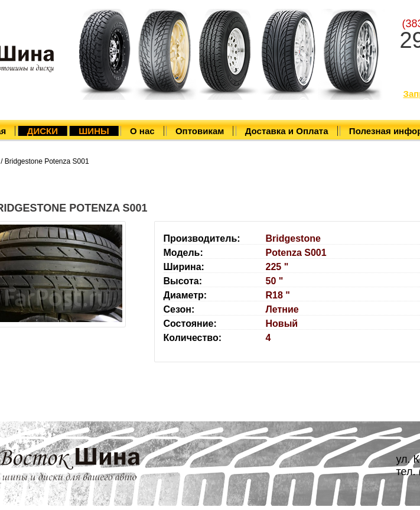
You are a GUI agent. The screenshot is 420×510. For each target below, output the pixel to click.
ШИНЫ (94, 131)
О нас (142, 131)
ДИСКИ (43, 131)
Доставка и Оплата (287, 131)
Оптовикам (200, 131)
